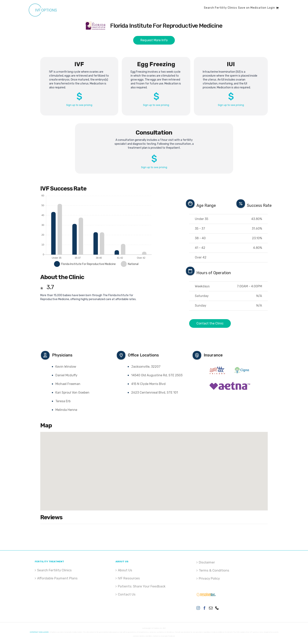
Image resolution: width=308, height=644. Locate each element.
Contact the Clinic (210, 323)
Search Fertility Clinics (54, 570)
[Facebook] (204, 608)
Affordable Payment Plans (57, 578)
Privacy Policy (209, 578)
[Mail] (211, 608)
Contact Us (127, 594)
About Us (125, 570)
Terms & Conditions (214, 570)
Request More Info (154, 40)
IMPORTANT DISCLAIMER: (39, 632)
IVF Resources (129, 578)
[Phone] (217, 608)
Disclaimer (207, 562)
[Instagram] (198, 608)
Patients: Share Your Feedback (142, 586)
